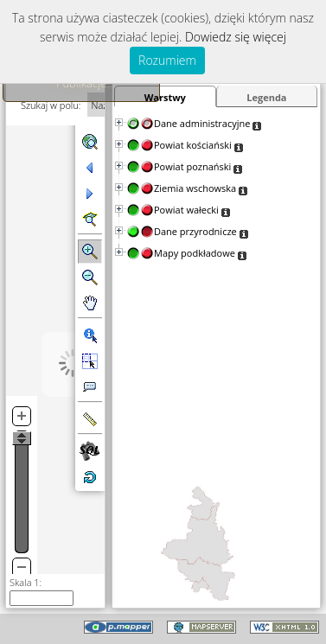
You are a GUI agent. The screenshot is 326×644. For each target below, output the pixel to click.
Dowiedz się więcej (236, 37)
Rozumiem (167, 60)
